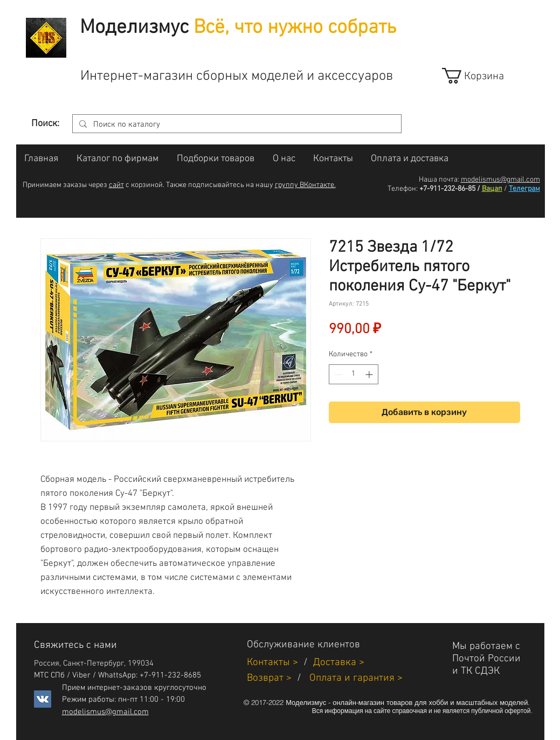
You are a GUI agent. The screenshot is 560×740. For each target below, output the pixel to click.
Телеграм (524, 189)
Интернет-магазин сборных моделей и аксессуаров (237, 76)
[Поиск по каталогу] (236, 125)
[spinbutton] (354, 374)
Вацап (492, 189)
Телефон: (403, 189)
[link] (483, 76)
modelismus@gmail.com (500, 180)
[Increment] (370, 374)
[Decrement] (337, 374)
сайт (116, 185)
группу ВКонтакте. (305, 185)
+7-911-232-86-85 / (450, 189)
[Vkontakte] (43, 699)
